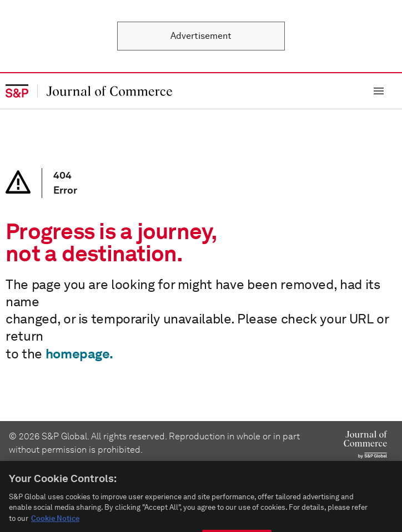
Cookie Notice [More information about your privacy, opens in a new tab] (55, 526)
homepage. (79, 354)
